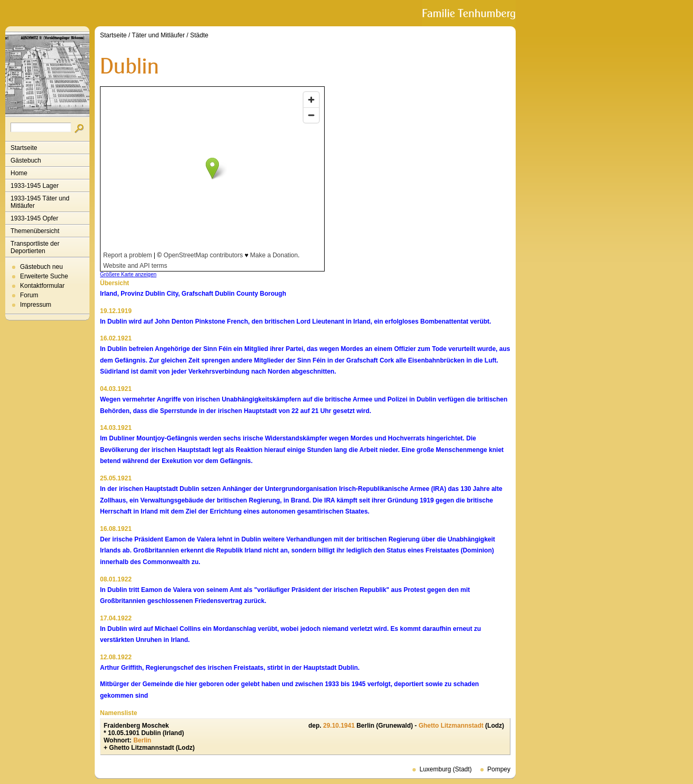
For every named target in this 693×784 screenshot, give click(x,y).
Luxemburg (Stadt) (445, 769)
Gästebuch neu (41, 267)
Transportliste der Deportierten (35, 247)
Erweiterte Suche (44, 276)
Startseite (24, 148)
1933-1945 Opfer (34, 218)
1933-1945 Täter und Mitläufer (40, 202)
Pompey (499, 769)
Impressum (36, 305)
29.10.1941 (339, 726)
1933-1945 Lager (34, 186)
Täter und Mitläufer (159, 35)
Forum (29, 295)
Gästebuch (26, 160)
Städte (199, 35)
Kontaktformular (42, 286)
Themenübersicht (35, 231)
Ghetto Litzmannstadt (451, 726)
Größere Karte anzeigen (128, 274)
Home (19, 173)
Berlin (142, 740)
